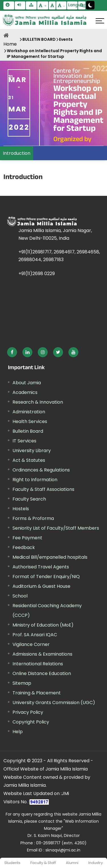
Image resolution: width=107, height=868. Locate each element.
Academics (25, 392)
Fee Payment (27, 538)
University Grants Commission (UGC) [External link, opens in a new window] (54, 703)
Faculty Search (29, 499)
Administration (29, 412)
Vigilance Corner (31, 644)
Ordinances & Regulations (41, 470)
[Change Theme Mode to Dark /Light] (90, 5)
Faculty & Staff (43, 863)
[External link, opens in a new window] (12, 352)
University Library (32, 451)
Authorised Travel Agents (41, 567)
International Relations (38, 664)
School (20, 596)
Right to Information (35, 480)
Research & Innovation (38, 402)
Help (18, 732)
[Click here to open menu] (100, 21)
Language (73, 5)
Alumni (72, 863)
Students (12, 863)
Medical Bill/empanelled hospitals (50, 557)
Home (10, 44)
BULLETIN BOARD (39, 39)
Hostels (21, 509)
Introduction (17, 153)
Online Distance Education (42, 673)
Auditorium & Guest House (41, 586)
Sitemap (22, 683)
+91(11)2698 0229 (37, 274)
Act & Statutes (29, 460)
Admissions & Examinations (42, 654)
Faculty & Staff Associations (43, 489)
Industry (96, 863)
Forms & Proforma (33, 518)
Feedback (24, 547)
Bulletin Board (28, 431)
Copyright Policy (31, 722)
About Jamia (27, 383)
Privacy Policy (28, 712)
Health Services (30, 421)
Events (66, 39)
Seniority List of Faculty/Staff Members (56, 528)
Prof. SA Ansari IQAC (35, 635)
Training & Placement (37, 693)
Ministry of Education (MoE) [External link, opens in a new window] (43, 625)
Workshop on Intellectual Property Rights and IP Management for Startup (54, 54)
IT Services (24, 441)
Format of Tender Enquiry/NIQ (46, 577)
